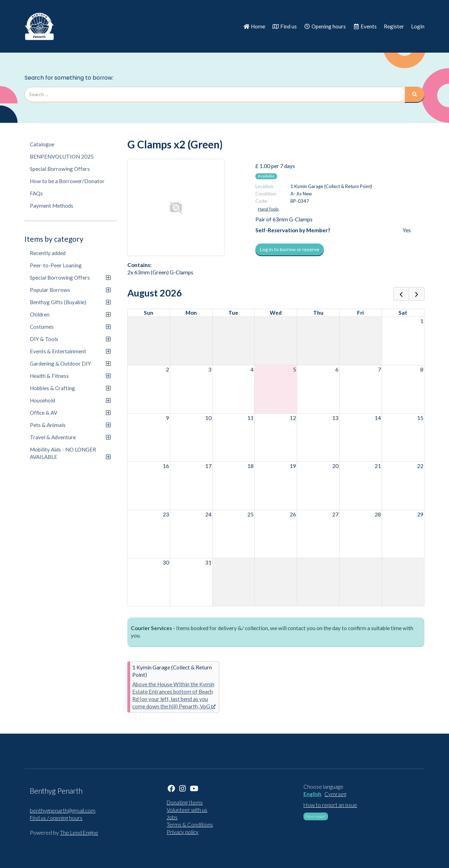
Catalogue (42, 144)
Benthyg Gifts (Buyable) (70, 302)
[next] (417, 294)
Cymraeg (335, 794)
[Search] (415, 94)
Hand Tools (268, 209)
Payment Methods (52, 206)
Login (418, 26)
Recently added (48, 253)
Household (70, 400)
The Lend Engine (79, 833)
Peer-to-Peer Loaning (56, 265)
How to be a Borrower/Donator (67, 181)
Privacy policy (183, 832)
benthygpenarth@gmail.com (63, 810)
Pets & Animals (70, 425)
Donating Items (185, 802)
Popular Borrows (70, 290)
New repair (316, 816)
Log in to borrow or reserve (290, 249)
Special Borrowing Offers (60, 169)
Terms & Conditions (190, 824)
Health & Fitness (70, 376)
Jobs (172, 817)
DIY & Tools (70, 339)
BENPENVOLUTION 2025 (62, 156)
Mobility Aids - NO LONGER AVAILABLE (70, 453)
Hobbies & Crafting (70, 388)
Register (394, 26)
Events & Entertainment (70, 351)
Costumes (70, 327)
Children (70, 314)
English (312, 794)
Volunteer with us (187, 810)
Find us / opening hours (56, 818)
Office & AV (70, 413)
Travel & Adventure (70, 437)
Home (254, 26)
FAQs (36, 193)
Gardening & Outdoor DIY (70, 363)
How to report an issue (330, 805)
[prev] (401, 294)
